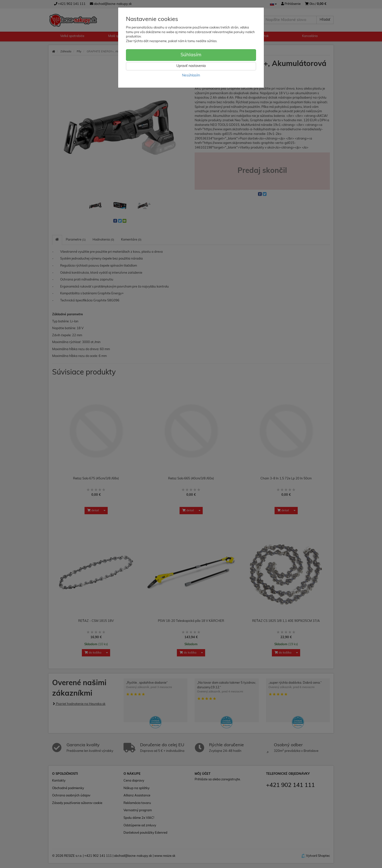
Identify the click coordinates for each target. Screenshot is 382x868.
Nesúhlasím (191, 76)
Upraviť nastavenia (191, 66)
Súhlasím (191, 55)
